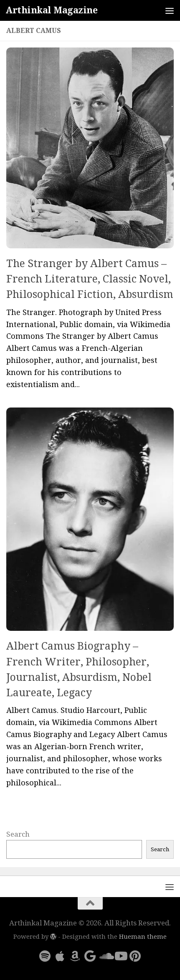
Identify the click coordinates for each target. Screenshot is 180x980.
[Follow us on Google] (90, 956)
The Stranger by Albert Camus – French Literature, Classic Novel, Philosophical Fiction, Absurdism (90, 279)
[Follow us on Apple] (60, 956)
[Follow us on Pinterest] (135, 956)
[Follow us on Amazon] (75, 956)
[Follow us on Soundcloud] (105, 956)
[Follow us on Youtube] (120, 956)
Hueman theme (143, 937)
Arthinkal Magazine (51, 10)
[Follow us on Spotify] (45, 956)
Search (18, 834)
